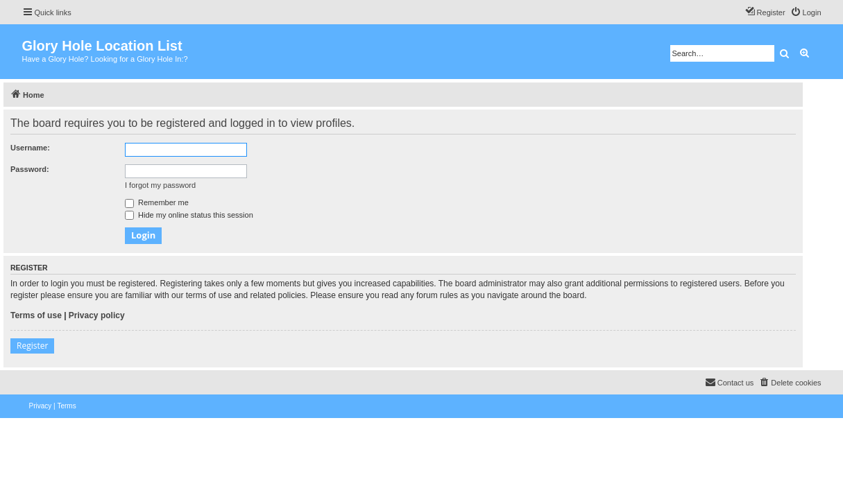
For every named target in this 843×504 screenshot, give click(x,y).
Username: (30, 148)
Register (32, 346)
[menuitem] (806, 12)
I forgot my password (160, 185)
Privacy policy (97, 315)
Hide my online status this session (189, 215)
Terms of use (36, 315)
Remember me (157, 202)
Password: (30, 169)
